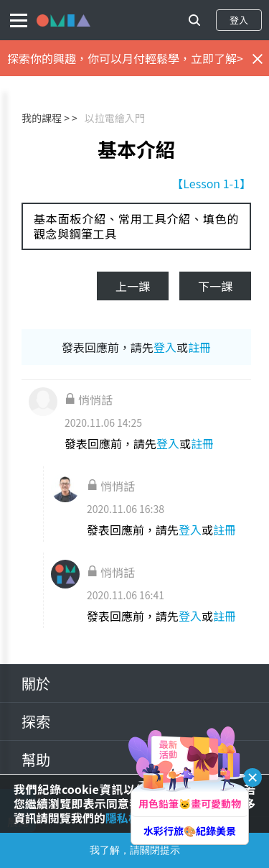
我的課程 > (46, 118)
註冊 (199, 347)
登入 (239, 20)
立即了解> (217, 58)
